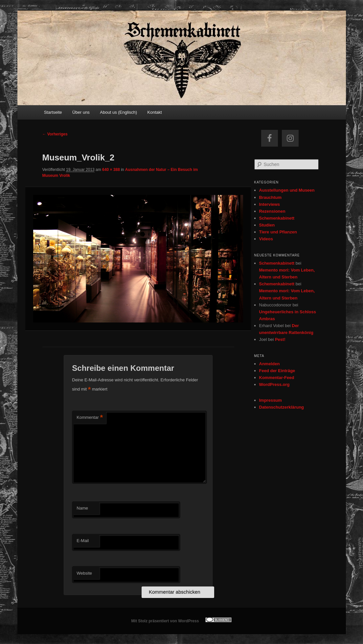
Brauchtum (271, 197)
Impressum (271, 400)
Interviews (270, 204)
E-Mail (83, 541)
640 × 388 (111, 170)
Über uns (81, 112)
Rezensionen (272, 211)
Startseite (53, 112)
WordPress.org (274, 384)
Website (84, 573)
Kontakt (155, 112)
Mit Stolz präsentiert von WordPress (165, 621)
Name (82, 508)
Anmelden (270, 364)
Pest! (280, 339)
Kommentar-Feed (277, 378)
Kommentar (90, 418)
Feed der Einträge (277, 371)
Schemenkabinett (277, 218)
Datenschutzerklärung (282, 407)
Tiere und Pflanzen (278, 232)
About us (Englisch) (118, 112)
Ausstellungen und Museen (287, 190)
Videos (266, 239)
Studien (267, 225)
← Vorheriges (55, 134)
